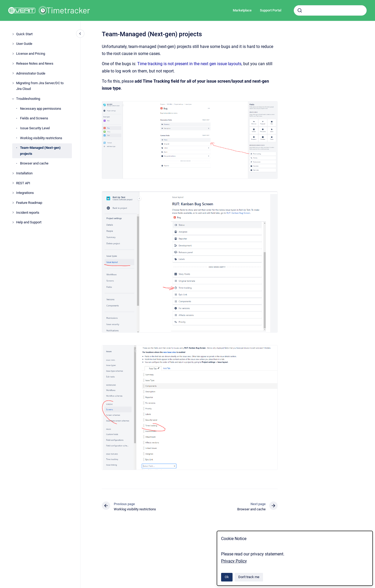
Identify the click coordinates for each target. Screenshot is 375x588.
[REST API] (13, 183)
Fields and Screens (34, 118)
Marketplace (242, 10)
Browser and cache (34, 163)
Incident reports (28, 213)
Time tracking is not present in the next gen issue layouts (189, 64)
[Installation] (13, 173)
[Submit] (300, 10)
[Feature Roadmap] (13, 203)
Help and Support (29, 222)
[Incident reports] (13, 212)
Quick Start (24, 34)
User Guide (24, 44)
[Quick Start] (13, 34)
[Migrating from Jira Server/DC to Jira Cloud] (13, 83)
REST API (23, 183)
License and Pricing (31, 54)
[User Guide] (13, 44)
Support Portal (271, 10)
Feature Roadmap (29, 203)
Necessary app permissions (41, 109)
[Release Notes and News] (13, 64)
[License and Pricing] (13, 54)
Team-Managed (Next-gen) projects (40, 151)
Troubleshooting (28, 99)
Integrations (25, 193)
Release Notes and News (35, 63)
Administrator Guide (31, 73)
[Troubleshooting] (13, 99)
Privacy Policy (234, 561)
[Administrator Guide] (13, 73)
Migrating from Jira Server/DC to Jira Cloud (40, 86)
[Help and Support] (13, 222)
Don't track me (249, 577)
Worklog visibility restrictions (41, 138)
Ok (227, 577)
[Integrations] (13, 193)
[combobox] (330, 10)
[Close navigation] (80, 34)
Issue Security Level (35, 128)
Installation (24, 173)
